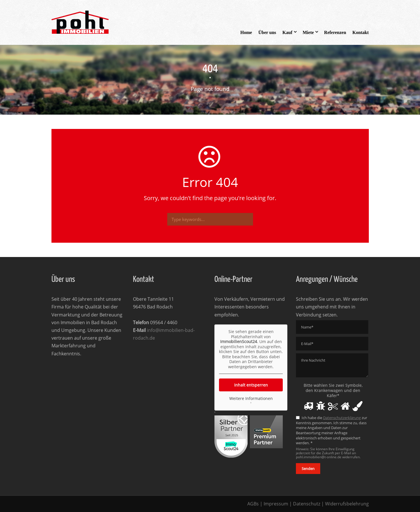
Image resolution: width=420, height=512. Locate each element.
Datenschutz (307, 504)
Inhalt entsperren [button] (251, 385)
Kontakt (361, 32)
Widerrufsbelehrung (347, 504)
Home (246, 32)
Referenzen (335, 32)
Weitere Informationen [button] (251, 399)
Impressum (276, 504)
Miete (308, 32)
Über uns (267, 32)
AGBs (253, 504)
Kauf (287, 32)
